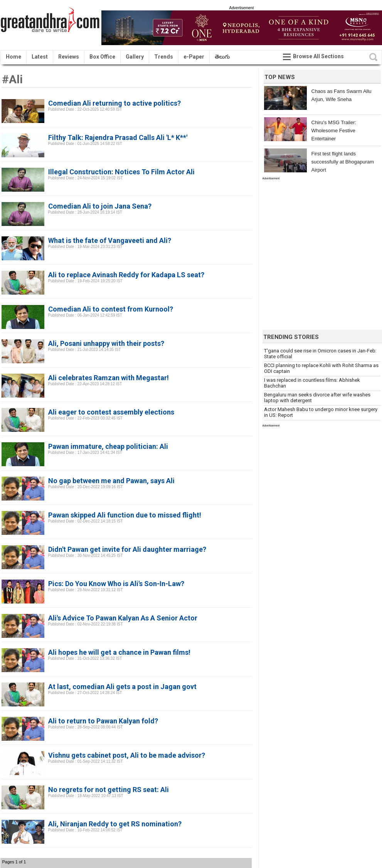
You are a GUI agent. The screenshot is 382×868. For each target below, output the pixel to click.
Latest (40, 57)
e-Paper (194, 57)
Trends (164, 57)
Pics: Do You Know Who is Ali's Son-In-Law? (116, 584)
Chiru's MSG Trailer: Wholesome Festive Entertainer (334, 131)
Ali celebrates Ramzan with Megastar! (109, 378)
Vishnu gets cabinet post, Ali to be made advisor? (127, 755)
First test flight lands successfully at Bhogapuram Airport (343, 162)
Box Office (102, 57)
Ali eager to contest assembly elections (111, 412)
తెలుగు (222, 57)
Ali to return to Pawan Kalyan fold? (103, 721)
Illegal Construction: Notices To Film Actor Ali (121, 172)
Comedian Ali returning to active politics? (114, 103)
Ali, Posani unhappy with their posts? (106, 343)
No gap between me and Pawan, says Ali (111, 481)
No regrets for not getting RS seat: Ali (109, 790)
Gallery (135, 57)
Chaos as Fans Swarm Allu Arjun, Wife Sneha (342, 95)
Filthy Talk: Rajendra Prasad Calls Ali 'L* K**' (118, 137)
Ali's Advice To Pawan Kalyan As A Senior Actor (123, 618)
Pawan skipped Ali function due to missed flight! (125, 515)
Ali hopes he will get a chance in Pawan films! (119, 652)
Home (13, 57)
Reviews (69, 57)
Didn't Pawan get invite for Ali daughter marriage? (127, 549)
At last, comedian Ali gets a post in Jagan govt (122, 687)
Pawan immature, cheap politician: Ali (108, 446)
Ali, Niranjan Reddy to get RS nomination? (115, 824)
